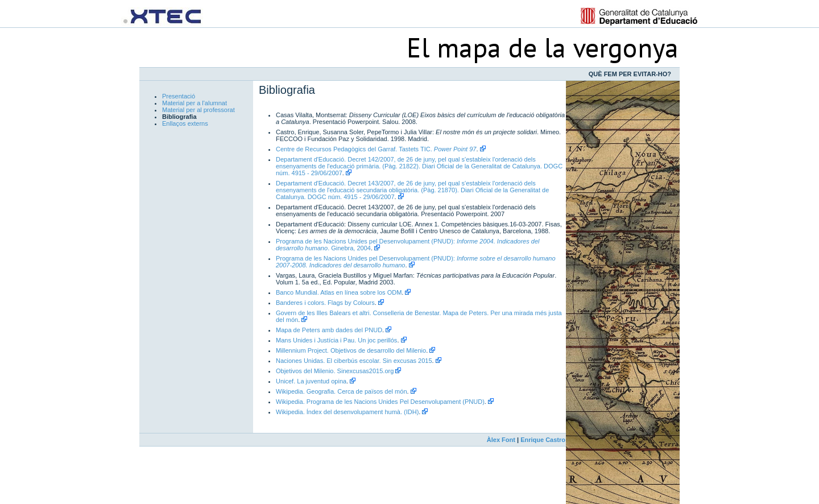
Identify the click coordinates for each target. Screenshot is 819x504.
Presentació (179, 96)
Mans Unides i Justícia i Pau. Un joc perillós (336, 340)
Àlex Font (501, 440)
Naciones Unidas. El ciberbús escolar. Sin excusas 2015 (354, 361)
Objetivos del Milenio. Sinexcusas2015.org (335, 371)
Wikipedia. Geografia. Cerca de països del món (342, 391)
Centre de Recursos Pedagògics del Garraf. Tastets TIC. (376, 149)
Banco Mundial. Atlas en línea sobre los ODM (339, 292)
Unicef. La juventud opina (311, 381)
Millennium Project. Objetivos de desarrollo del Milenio (351, 350)
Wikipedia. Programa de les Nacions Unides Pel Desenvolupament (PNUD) (380, 402)
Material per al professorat (198, 110)
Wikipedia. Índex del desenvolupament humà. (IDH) (347, 412)
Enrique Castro (543, 440)
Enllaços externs (185, 123)
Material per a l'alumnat (195, 103)
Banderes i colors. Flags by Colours (325, 303)
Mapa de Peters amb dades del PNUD (329, 330)
